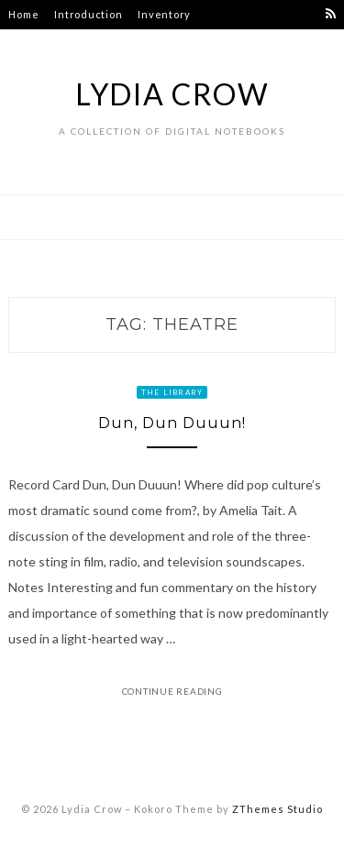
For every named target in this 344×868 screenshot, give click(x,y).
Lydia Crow (172, 94)
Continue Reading (172, 691)
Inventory (164, 14)
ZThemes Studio (277, 809)
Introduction (88, 14)
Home (23, 14)
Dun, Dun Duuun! (172, 423)
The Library (172, 392)
